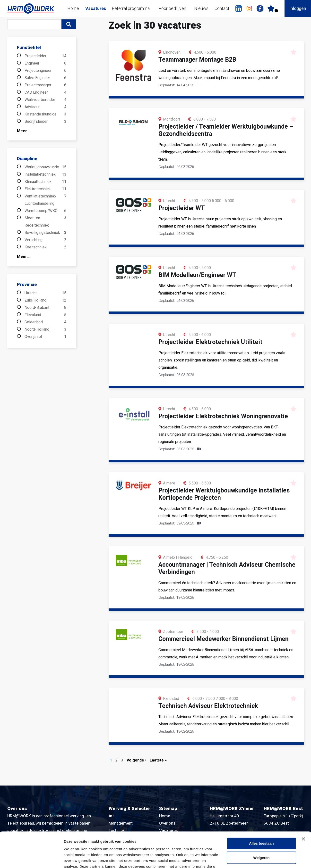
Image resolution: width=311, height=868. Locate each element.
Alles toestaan (261, 810)
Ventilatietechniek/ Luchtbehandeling (45, 200)
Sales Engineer (45, 78)
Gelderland (45, 322)
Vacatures (96, 8)
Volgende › (136, 760)
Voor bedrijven (172, 8)
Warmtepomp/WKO (45, 211)
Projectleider (45, 56)
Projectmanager (45, 85)
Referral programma (131, 8)
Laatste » (158, 760)
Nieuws (201, 8)
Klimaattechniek (45, 182)
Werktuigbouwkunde (45, 167)
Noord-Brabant (45, 308)
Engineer (45, 63)
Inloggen (298, 8)
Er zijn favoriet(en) (276, 11)
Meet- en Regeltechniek (45, 222)
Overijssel (45, 337)
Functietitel (29, 47)
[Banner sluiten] (303, 806)
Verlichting (45, 240)
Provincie (27, 284)
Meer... (23, 131)
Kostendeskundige (45, 114)
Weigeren (261, 825)
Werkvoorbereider (45, 100)
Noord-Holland (45, 329)
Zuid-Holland (45, 300)
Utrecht (45, 293)
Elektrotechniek (45, 189)
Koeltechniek (45, 247)
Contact (222, 8)
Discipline (27, 159)
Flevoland (45, 315)
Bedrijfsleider (45, 122)
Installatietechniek (45, 174)
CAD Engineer (45, 92)
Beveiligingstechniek (45, 233)
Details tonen (75, 858)
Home (73, 8)
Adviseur (45, 107)
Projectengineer (45, 71)
